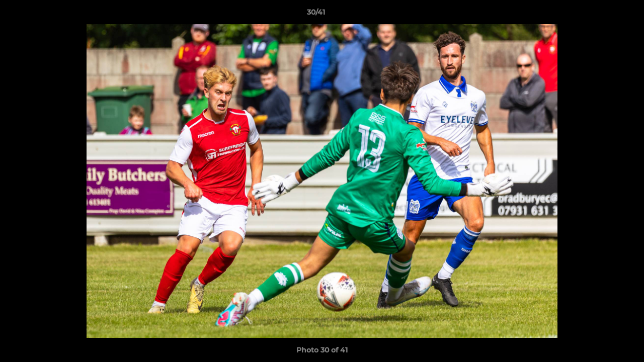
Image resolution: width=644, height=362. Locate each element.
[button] (602, 15)
